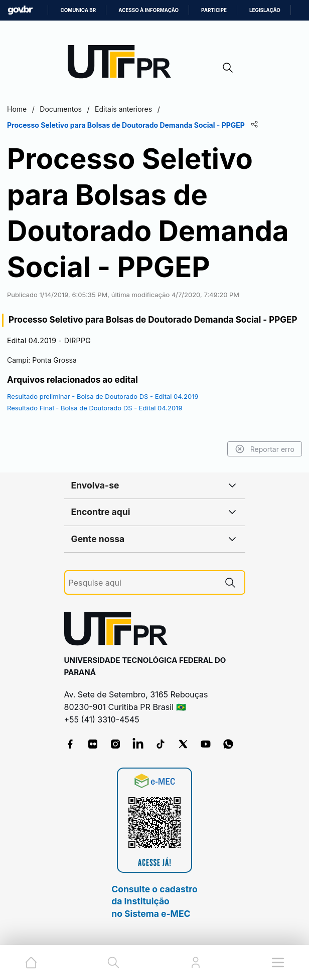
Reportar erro (265, 449)
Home (17, 109)
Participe (214, 10)
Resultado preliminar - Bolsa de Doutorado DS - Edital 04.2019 (103, 396)
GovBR (20, 10)
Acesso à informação (148, 10)
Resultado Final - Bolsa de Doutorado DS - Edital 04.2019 (95, 408)
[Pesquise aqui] (142, 583)
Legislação (265, 10)
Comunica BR (78, 10)
